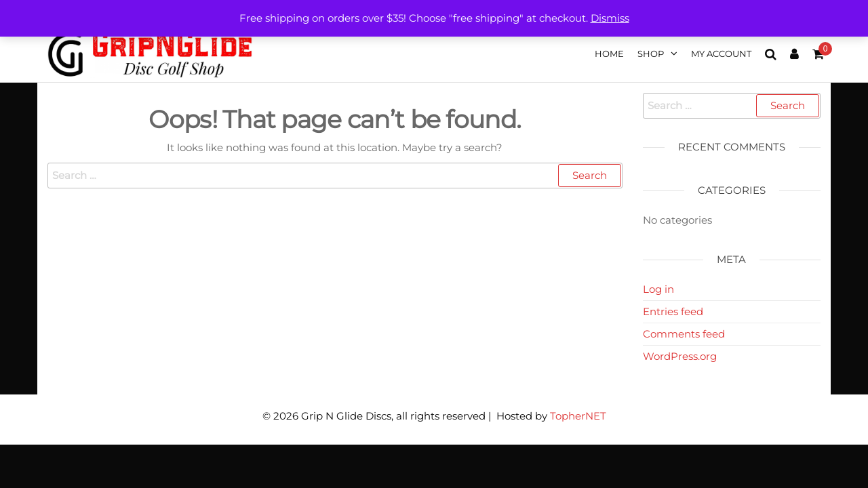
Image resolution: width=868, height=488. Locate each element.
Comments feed (684, 334)
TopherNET (578, 416)
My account (721, 54)
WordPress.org (680, 356)
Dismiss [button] (610, 18)
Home (609, 54)
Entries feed (673, 311)
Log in (658, 289)
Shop (651, 54)
